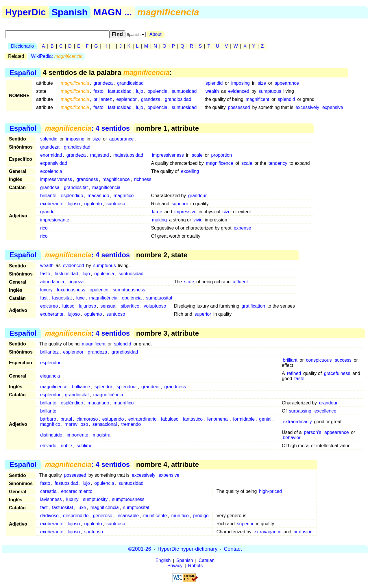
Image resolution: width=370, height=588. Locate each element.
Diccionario (22, 46)
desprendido (76, 516)
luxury (46, 290)
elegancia (50, 376)
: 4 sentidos (87, 128)
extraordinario (143, 419)
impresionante (55, 220)
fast (44, 298)
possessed (239, 107)
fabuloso (170, 419)
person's (312, 432)
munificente (155, 516)
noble (66, 446)
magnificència (106, 187)
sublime (85, 446)
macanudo (98, 196)
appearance (287, 83)
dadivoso (49, 516)
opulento (93, 204)
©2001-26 (140, 549)
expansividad (54, 163)
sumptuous (270, 91)
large (157, 212)
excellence (325, 411)
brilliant (290, 360)
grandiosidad (130, 83)
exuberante (52, 204)
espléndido (72, 196)
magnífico (124, 196)
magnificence (219, 163)
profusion (303, 532)
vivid (198, 220)
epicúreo (49, 306)
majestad (100, 155)
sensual (109, 306)
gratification (253, 306)
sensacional (105, 424)
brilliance (81, 387)
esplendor (127, 99)
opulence (99, 290)
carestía (48, 491)
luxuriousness (71, 290)
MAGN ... (113, 12)
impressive (185, 212)
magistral (102, 435)
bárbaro (48, 419)
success (343, 360)
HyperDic (26, 12)
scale (197, 155)
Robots (196, 566)
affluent (240, 282)
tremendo (131, 424)
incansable (128, 516)
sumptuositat (159, 298)
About (156, 34)
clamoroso (87, 419)
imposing (240, 83)
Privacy (175, 566)
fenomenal (218, 419)
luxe (81, 298)
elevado (48, 446)
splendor (103, 387)
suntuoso (116, 204)
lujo (139, 91)
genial (265, 419)
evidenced (239, 91)
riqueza (76, 282)
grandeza (103, 83)
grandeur (197, 196)
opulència (132, 298)
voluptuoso (155, 306)
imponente (78, 435)
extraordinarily (297, 422)
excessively (307, 107)
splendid (214, 83)
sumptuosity (95, 499)
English (163, 561)
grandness (87, 179)
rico (44, 228)
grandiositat (76, 187)
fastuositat (63, 507)
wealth (212, 91)
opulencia (157, 91)
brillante (48, 196)
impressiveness (168, 155)
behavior (292, 438)
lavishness (51, 499)
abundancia (52, 282)
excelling (190, 171)
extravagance (267, 532)
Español (23, 72)
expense (242, 228)
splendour (127, 387)
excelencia (51, 171)
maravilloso (76, 424)
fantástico (193, 419)
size (262, 83)
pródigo (201, 516)
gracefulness (337, 373)
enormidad (51, 155)
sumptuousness (129, 290)
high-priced (270, 491)
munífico (180, 516)
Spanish (70, 12)
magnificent (258, 99)
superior (180, 204)
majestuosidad (128, 155)
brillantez (103, 99)
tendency (278, 163)
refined (294, 373)
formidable (244, 419)
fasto (98, 91)
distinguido (51, 435)
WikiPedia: (57, 56)
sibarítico (130, 306)
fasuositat (62, 298)
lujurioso (88, 306)
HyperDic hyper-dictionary (187, 549)
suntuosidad (184, 91)
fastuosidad (120, 91)
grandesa (50, 187)
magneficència (108, 395)
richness (143, 179)
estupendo (113, 419)
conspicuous (319, 360)
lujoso (74, 204)
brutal (66, 419)
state (189, 282)
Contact (233, 549)
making (160, 220)
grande (47, 212)
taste (299, 379)
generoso (103, 516)
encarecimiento (77, 491)
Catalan (207, 561)
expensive (333, 107)
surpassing (300, 411)
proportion (221, 155)
